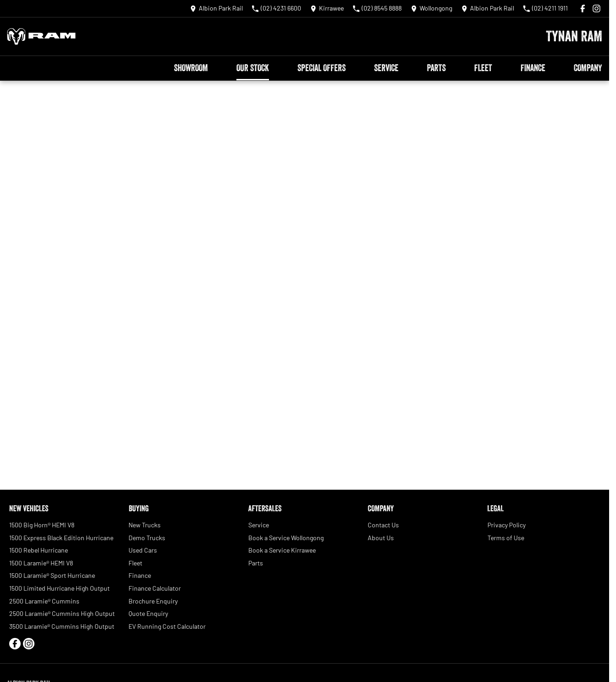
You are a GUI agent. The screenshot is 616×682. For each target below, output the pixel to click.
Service (386, 68)
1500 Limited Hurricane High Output (59, 588)
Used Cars (143, 550)
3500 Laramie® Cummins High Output (62, 626)
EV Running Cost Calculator (167, 626)
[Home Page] (41, 36)
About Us (381, 538)
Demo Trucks (147, 538)
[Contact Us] (216, 8)
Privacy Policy (507, 525)
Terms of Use (506, 538)
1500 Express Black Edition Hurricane (61, 538)
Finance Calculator (155, 588)
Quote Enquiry (148, 613)
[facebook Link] (583, 8)
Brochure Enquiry (153, 601)
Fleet (483, 68)
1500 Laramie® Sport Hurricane (52, 575)
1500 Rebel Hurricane (39, 550)
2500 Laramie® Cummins (44, 601)
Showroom (191, 68)
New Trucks (145, 525)
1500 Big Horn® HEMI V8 (42, 525)
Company (588, 68)
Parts (436, 68)
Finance (533, 68)
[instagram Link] (596, 8)
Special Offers (322, 68)
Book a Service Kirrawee (282, 550)
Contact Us (383, 525)
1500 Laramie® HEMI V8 (41, 563)
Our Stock (253, 68)
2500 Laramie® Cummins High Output (62, 613)
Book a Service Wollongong (286, 538)
